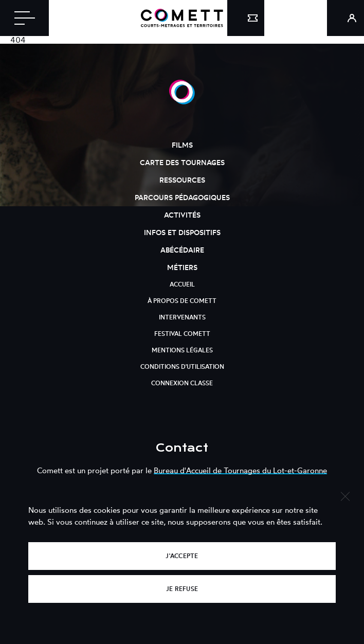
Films (182, 145)
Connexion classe (182, 383)
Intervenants (182, 317)
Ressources (182, 180)
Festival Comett (182, 334)
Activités (182, 215)
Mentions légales (182, 350)
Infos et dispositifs (182, 232)
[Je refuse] (345, 495)
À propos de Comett (182, 301)
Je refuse (182, 589)
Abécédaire (182, 250)
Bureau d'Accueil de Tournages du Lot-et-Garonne (240, 470)
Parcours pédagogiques (182, 197)
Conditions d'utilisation (182, 366)
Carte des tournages (182, 162)
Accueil (182, 284)
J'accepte (182, 556)
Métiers (182, 267)
